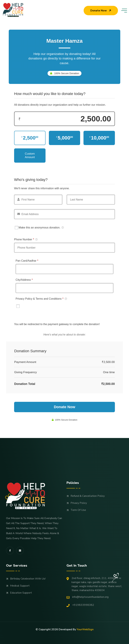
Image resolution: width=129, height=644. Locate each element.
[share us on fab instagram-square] (20, 551)
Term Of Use (78, 510)
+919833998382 (80, 605)
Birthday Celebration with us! (28, 579)
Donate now (101, 11)
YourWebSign (85, 629)
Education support (21, 593)
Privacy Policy (79, 503)
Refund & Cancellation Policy (88, 496)
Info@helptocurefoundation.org (88, 597)
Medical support (20, 586)
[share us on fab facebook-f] (10, 551)
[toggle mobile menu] (124, 11)
